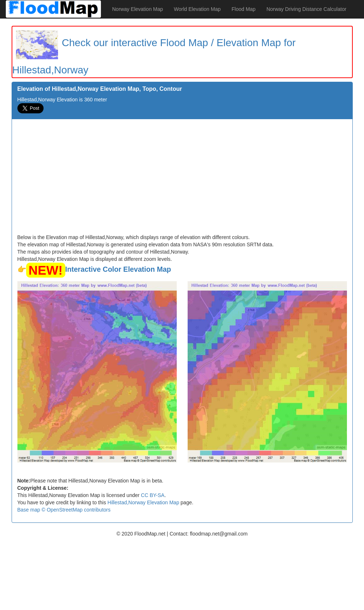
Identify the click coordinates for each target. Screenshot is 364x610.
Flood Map (244, 9)
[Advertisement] (182, 179)
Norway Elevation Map (138, 9)
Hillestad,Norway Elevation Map (143, 502)
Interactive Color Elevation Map (118, 269)
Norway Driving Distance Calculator (306, 9)
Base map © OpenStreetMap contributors (64, 510)
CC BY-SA (153, 495)
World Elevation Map (197, 9)
